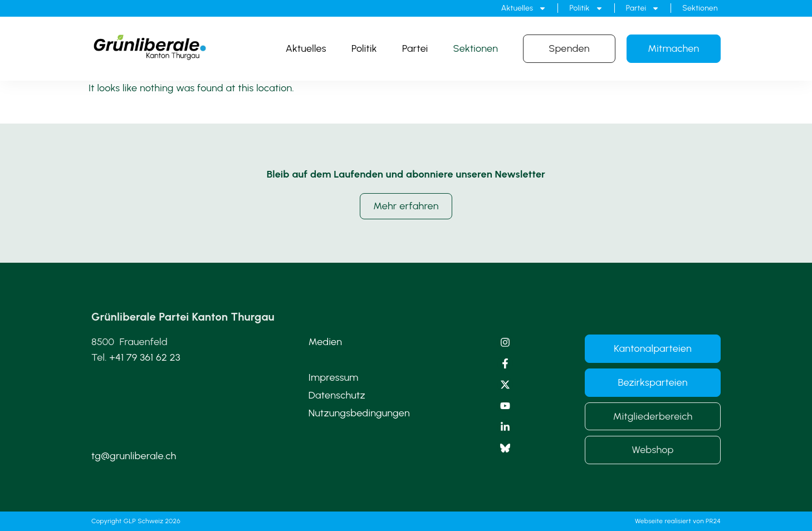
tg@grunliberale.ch (134, 456)
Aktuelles (524, 8)
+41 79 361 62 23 (145, 357)
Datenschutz (337, 395)
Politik (586, 8)
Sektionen (700, 8)
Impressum (334, 377)
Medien (326, 342)
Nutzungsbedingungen (359, 413)
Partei (643, 8)
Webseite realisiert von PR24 (678, 521)
